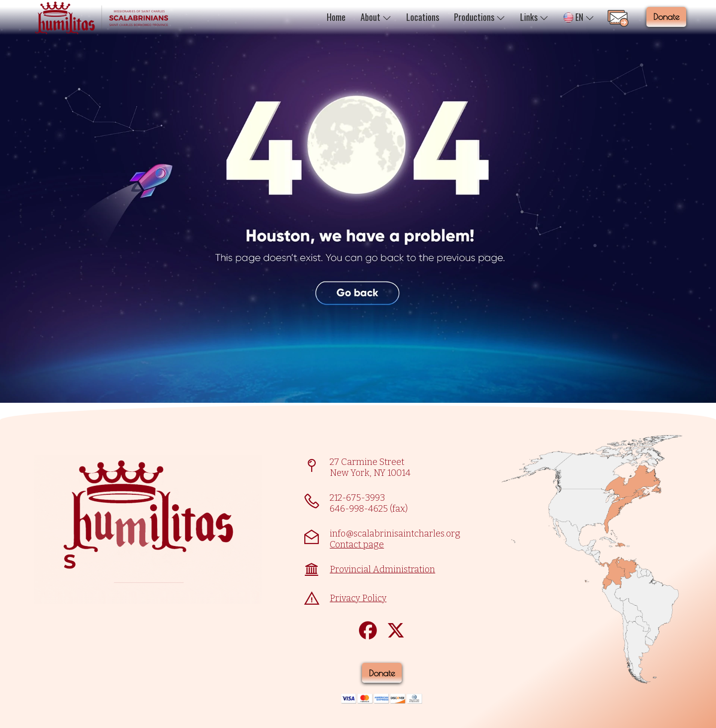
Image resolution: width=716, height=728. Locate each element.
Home (336, 17)
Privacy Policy (358, 598)
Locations (423, 17)
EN (579, 17)
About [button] (376, 17)
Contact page (357, 545)
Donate (666, 17)
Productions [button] (480, 17)
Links (534, 17)
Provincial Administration (382, 569)
